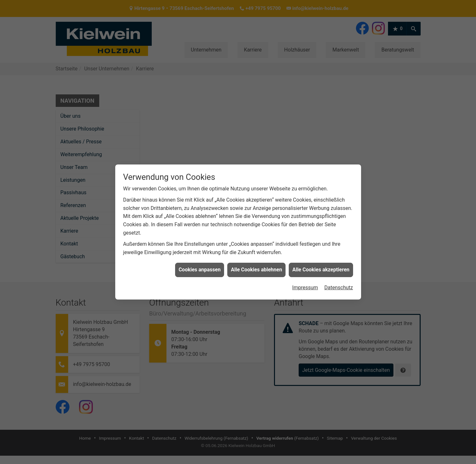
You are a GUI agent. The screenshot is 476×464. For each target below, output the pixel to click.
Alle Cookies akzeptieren (321, 263)
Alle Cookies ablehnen (256, 263)
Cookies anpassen (200, 263)
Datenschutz (339, 281)
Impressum (305, 281)
